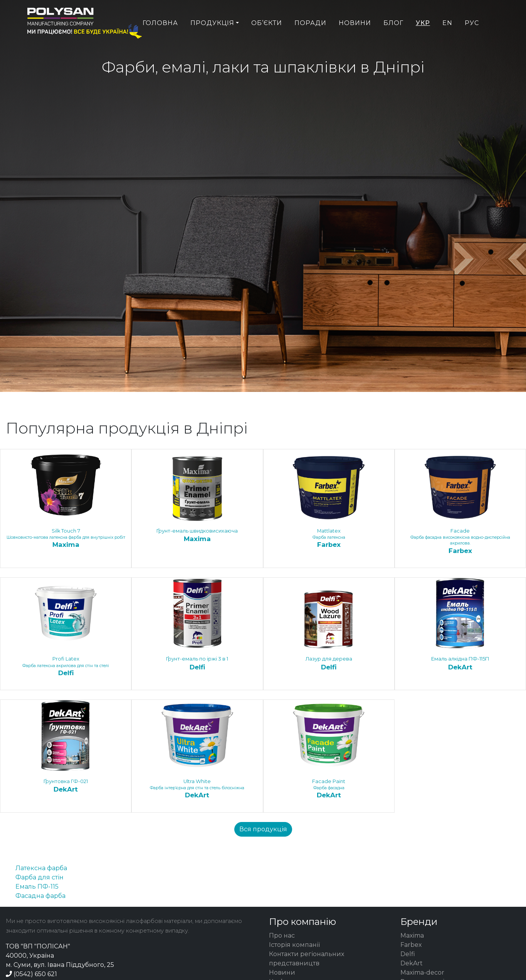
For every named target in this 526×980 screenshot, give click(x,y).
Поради (310, 41)
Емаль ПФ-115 (37, 887)
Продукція (212, 41)
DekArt (412, 963)
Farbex (411, 945)
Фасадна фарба (40, 896)
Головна (160, 41)
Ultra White (197, 789)
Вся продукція (263, 829)
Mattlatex (329, 539)
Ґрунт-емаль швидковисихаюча (197, 536)
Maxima (412, 935)
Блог (393, 41)
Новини (355, 41)
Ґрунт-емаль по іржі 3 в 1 (197, 664)
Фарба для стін (39, 877)
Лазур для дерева (329, 664)
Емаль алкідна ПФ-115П (460, 664)
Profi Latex (66, 667)
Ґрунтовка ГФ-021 (66, 786)
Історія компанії (294, 945)
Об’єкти (267, 41)
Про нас (282, 935)
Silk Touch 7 (66, 539)
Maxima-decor (422, 972)
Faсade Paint (329, 789)
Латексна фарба (41, 868)
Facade (460, 542)
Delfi (408, 954)
